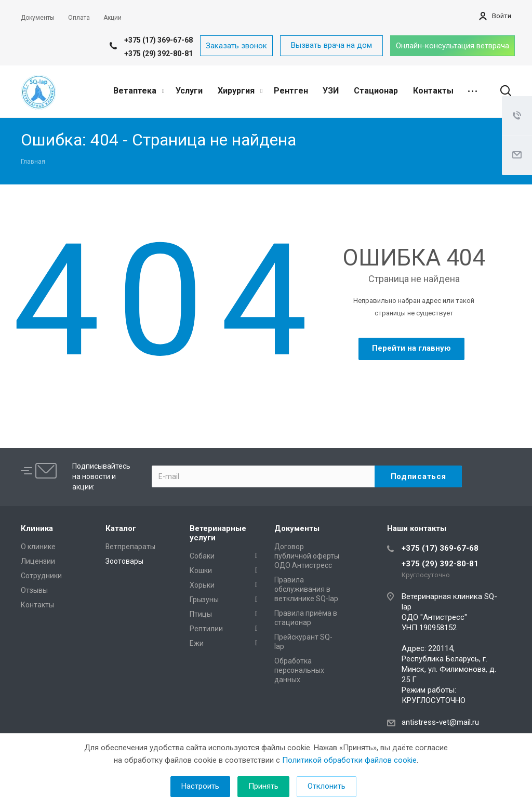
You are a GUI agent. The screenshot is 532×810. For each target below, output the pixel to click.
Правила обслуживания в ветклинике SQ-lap (306, 589)
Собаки (202, 556)
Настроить (200, 786)
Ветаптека (139, 91)
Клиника (37, 528)
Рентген (291, 91)
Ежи (197, 643)
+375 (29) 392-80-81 (158, 54)
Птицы (201, 614)
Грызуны (204, 600)
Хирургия (240, 91)
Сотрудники (41, 576)
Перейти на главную (411, 348)
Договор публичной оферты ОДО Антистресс (307, 556)
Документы (297, 528)
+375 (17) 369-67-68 (158, 40)
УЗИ (331, 91)
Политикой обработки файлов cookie (349, 760)
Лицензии (38, 561)
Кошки (201, 570)
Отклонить (327, 786)
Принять (263, 786)
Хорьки (202, 585)
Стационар (376, 91)
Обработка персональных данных (299, 670)
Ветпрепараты (130, 547)
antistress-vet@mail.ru (440, 722)
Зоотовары (124, 561)
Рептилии (206, 629)
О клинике (38, 547)
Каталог (121, 528)
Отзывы (34, 590)
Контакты (433, 91)
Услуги (189, 91)
